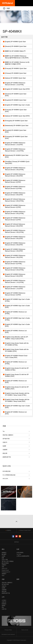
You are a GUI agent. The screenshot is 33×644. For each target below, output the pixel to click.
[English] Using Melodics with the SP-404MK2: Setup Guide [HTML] (17, 338)
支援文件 (4, 586)
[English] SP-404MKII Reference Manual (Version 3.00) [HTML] (15, 213)
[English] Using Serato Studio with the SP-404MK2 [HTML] (17, 344)
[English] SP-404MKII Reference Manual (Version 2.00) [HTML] (15, 169)
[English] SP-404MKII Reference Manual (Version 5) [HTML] (15, 188)
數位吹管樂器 (5, 563)
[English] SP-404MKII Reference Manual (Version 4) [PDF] (15, 181)
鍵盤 (3, 558)
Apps (3, 575)
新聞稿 (3, 606)
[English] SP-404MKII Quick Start (15, 42)
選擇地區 (17, 542)
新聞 (18, 579)
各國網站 (9, 530)
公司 (3, 597)
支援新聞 (5, 450)
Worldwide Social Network (8, 634)
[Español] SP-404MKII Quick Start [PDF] (16, 131)
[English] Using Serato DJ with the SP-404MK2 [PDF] (17, 375)
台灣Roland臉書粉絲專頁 (23, 556)
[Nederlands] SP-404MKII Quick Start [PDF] (17, 156)
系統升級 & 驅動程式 (8, 435)
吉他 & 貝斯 (5, 560)
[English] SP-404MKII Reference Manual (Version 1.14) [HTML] (15, 150)
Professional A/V (6, 572)
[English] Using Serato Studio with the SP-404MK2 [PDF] (17, 350)
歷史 (3, 607)
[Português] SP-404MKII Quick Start (16, 121)
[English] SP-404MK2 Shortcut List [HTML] (16, 313)
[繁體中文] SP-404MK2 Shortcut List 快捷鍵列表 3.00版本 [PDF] (17, 63)
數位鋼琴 (4, 554)
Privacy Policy (8, 630)
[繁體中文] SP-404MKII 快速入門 (15, 51)
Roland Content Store (25, 530)
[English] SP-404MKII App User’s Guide (17, 105)
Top (4, 431)
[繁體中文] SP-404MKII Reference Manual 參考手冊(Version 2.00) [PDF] (17, 57)
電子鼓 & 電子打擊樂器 (8, 561)
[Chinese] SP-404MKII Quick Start (16, 73)
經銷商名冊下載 (7, 457)
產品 (3, 549)
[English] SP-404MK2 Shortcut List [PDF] (16, 332)
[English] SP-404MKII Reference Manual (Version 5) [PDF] (15, 219)
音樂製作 (4, 565)
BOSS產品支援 (7, 471)
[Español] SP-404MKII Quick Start (16, 100)
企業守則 (4, 609)
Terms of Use (25, 630)
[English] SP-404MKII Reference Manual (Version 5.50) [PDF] (15, 275)
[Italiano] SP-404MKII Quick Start (15, 78)
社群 (18, 549)
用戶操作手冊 (6, 439)
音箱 (3, 567)
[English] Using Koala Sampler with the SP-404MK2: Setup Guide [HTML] (17, 394)
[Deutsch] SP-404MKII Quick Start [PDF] (16, 95)
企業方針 (4, 602)
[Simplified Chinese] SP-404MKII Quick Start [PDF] (17, 162)
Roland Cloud (5, 570)
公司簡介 (4, 600)
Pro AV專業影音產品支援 (9, 475)
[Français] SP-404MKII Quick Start (16, 68)
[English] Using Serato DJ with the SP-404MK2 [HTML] (17, 369)
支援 (8, 8)
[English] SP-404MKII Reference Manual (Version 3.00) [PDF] (15, 194)
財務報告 (4, 604)
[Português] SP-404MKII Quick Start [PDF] (16, 137)
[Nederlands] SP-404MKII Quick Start (17, 126)
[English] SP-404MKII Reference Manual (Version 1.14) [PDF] (15, 144)
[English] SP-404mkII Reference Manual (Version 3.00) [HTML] (15, 200)
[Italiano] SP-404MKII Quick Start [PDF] (17, 116)
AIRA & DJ (4, 568)
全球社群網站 (20, 553)
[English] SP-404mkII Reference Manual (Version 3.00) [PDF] (15, 225)
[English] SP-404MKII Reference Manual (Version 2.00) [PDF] (15, 175)
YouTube (19, 554)
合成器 (3, 556)
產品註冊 (5, 453)
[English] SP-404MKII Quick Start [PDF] (17, 89)
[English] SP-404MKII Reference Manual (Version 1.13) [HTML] (15, 84)
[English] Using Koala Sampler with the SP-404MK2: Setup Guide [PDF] (17, 400)
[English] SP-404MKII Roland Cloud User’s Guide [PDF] (16, 357)
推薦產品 (4, 553)
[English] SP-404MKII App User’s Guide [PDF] (17, 307)
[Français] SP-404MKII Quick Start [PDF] (16, 111)
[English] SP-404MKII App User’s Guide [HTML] (17, 300)
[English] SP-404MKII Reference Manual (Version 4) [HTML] (15, 263)
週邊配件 (4, 574)
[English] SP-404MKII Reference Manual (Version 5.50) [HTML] (15, 269)
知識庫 (4, 446)
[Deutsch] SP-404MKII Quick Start (16, 46)
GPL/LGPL (5, 479)
